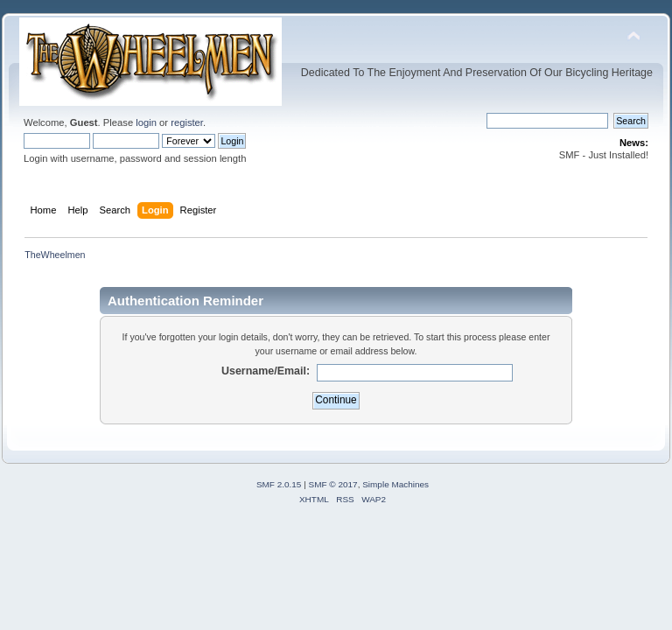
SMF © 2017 (333, 484)
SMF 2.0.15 (279, 484)
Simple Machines (395, 484)
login (146, 122)
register (187, 122)
